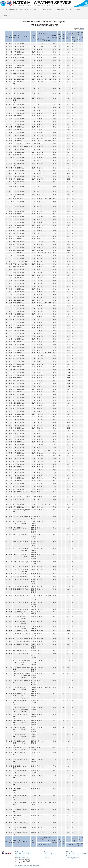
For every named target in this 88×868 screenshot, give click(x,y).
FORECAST (14, 10)
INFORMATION (48, 10)
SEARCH (78, 10)
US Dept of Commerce (22, 852)
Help (45, 856)
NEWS (70, 10)
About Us (69, 856)
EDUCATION (61, 10)
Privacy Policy (70, 852)
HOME (5, 10)
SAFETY (38, 10)
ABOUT (7, 16)
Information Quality (50, 854)
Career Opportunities (72, 858)
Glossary (47, 858)
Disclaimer (47, 852)
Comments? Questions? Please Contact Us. (28, 866)
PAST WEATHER (26, 10)
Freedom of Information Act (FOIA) (77, 854)
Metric (81, 29)
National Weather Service (22, 858)
